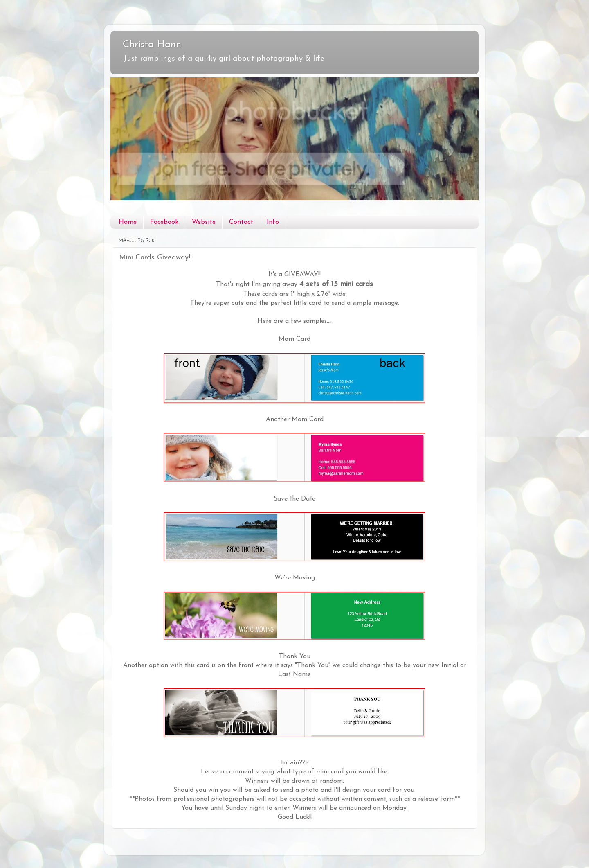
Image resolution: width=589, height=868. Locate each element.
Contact (241, 222)
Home (128, 222)
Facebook (164, 222)
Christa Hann (152, 45)
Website (204, 222)
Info (273, 222)
